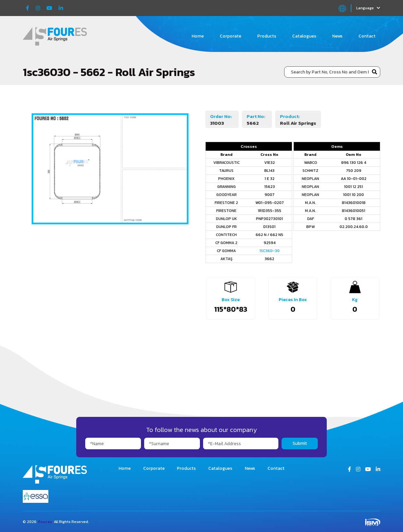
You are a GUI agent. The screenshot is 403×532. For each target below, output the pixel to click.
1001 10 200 (354, 195)
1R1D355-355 (270, 211)
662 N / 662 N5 (269, 235)
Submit (300, 443)
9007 (270, 195)
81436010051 (354, 211)
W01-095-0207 (270, 203)
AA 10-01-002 (354, 179)
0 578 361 (354, 219)
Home (198, 36)
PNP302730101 (269, 219)
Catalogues (304, 36)
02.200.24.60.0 (354, 227)
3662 (269, 259)
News (337, 36)
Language (368, 8)
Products (267, 36)
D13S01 (269, 227)
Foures (45, 522)
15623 (270, 187)
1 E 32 (270, 179)
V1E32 (270, 163)
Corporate (230, 36)
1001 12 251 (354, 187)
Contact (367, 36)
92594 (270, 243)
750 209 (354, 171)
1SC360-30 (270, 251)
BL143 (269, 171)
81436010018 (354, 203)
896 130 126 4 (354, 163)
